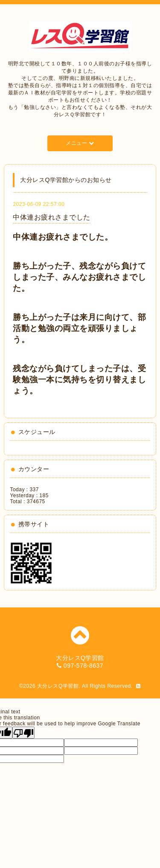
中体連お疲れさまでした (52, 217)
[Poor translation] (23, 733)
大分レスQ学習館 (58, 686)
